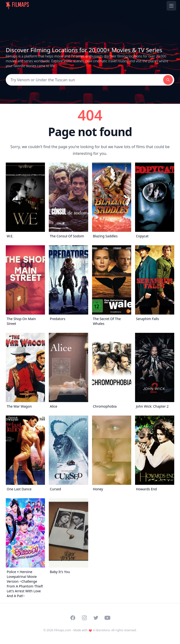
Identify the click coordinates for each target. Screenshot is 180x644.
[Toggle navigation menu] (171, 6)
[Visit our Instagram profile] (84, 618)
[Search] (84, 80)
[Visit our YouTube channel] (107, 618)
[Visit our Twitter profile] (96, 618)
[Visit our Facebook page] (73, 618)
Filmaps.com (62, 630)
